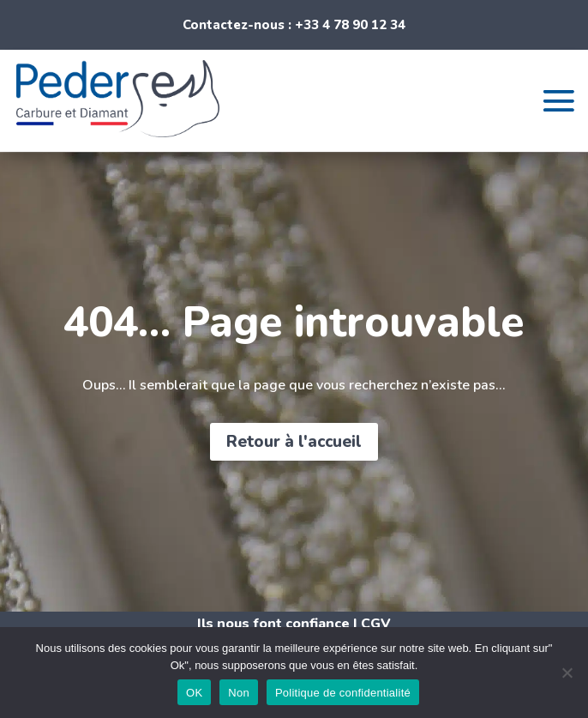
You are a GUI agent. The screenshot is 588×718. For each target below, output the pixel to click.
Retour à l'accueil (294, 442)
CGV (376, 624)
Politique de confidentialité (343, 693)
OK (194, 693)
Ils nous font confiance (273, 624)
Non (239, 693)
